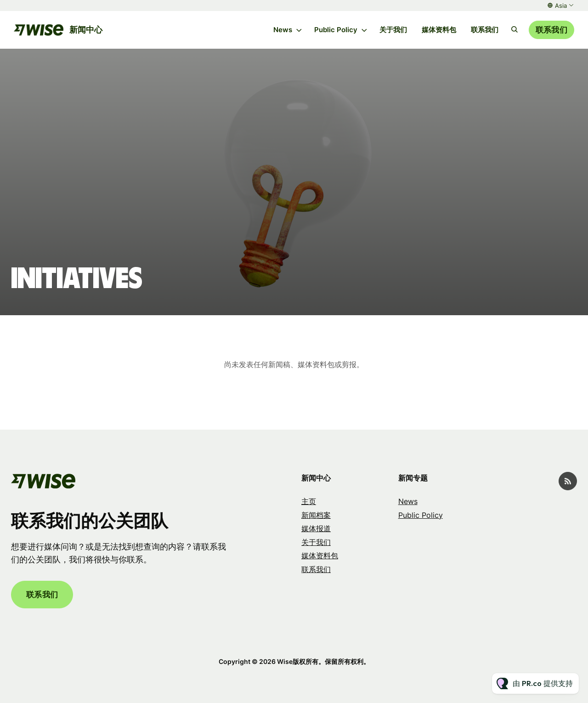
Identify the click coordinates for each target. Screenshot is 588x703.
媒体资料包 (439, 30)
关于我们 (393, 30)
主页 (309, 501)
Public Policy (336, 30)
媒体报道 (316, 528)
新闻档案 (316, 515)
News (283, 30)
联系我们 (485, 30)
